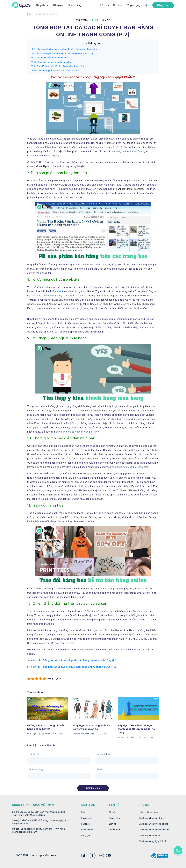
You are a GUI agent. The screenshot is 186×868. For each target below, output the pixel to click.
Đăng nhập (163, 5)
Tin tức (117, 5)
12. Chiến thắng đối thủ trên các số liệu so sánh (57, 71)
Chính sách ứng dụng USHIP (153, 841)
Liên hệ (113, 824)
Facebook (58, 291)
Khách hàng (75, 5)
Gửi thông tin (93, 788)
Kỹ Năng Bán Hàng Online (47, 14)
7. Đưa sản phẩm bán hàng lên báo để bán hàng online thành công (66, 49)
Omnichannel (88, 830)
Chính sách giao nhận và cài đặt (154, 830)
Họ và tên (34, 754)
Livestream (87, 818)
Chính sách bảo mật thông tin (153, 818)
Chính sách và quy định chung (153, 824)
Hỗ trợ (105, 5)
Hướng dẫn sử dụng (148, 812)
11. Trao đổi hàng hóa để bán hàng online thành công (59, 66)
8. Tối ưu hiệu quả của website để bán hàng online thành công (64, 53)
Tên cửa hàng (36, 769)
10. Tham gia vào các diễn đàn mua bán (53, 62)
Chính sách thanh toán (150, 835)
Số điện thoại (104, 754)
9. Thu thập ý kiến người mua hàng (50, 58)
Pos (83, 812)
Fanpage (85, 824)
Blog (29, 14)
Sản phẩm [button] (42, 5)
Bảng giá (58, 5)
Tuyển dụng (134, 5)
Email (100, 769)
